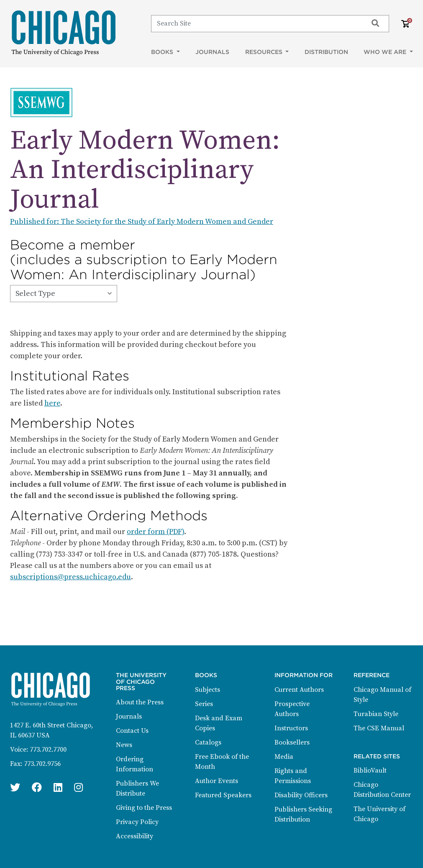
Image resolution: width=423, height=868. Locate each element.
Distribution (326, 52)
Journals (212, 52)
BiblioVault (370, 770)
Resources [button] (265, 52)
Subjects (208, 690)
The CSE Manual (379, 728)
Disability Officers (301, 795)
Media (284, 757)
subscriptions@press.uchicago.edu (70, 577)
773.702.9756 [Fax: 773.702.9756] (42, 764)
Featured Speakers (223, 795)
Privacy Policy (137, 822)
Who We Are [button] (386, 52)
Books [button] (163, 52)
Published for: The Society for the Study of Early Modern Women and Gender (142, 222)
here (52, 403)
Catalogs (208, 742)
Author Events (217, 781)
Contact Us (132, 731)
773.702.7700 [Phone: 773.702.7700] (48, 750)
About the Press (140, 702)
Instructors (291, 728)
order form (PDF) (155, 532)
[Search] (256, 23)
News (124, 745)
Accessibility (135, 836)
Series (204, 704)
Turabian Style (376, 714)
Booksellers (292, 742)
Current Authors (299, 690)
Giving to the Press (144, 808)
